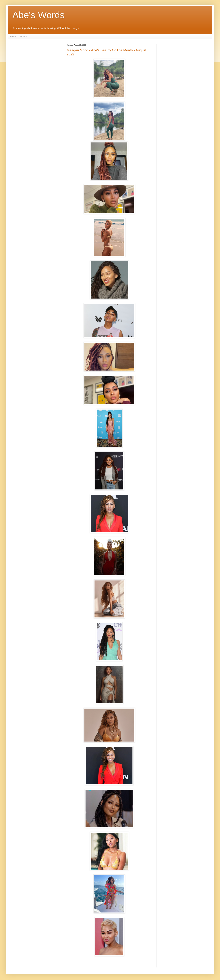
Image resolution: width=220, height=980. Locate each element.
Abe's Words (38, 15)
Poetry (23, 37)
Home (13, 37)
